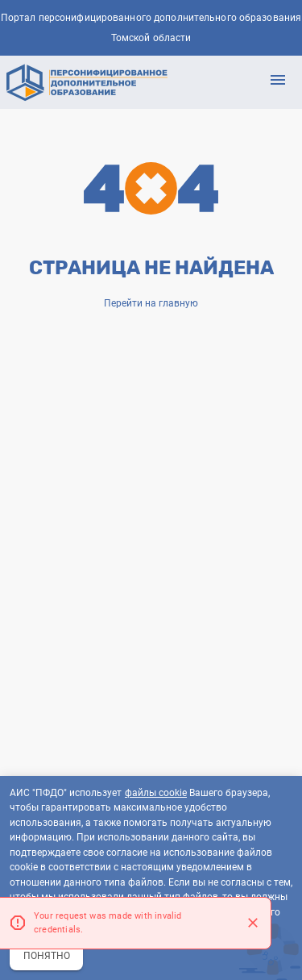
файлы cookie (156, 793)
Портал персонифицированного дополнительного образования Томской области (151, 28)
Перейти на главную (151, 303)
